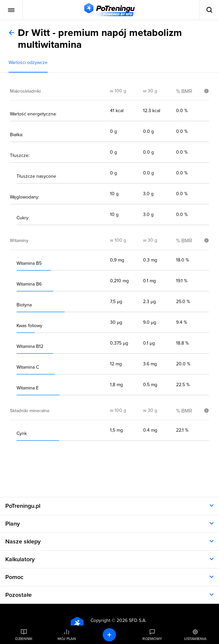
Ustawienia (195, 639)
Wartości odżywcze (28, 62)
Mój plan (67, 639)
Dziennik (24, 639)
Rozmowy (152, 639)
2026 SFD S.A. (131, 620)
